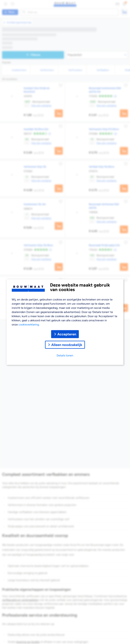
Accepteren (65, 334)
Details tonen (65, 355)
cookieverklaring (29, 324)
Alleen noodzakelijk (65, 345)
